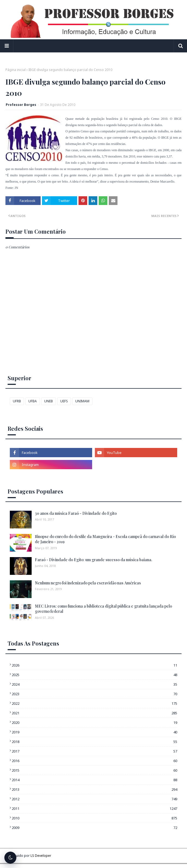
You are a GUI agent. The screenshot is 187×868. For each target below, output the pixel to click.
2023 (94, 694)
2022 (94, 703)
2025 (94, 675)
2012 (94, 799)
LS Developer (41, 856)
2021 (94, 713)
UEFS (64, 401)
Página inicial (16, 70)
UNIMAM (82, 401)
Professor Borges (21, 105)
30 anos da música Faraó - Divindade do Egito (76, 513)
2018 (94, 742)
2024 (94, 684)
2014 (94, 780)
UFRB (17, 401)
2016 (94, 761)
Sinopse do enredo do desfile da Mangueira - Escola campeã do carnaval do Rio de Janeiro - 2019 (105, 539)
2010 (94, 818)
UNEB (49, 401)
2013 (94, 789)
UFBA (33, 401)
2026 (94, 665)
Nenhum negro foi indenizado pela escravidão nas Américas (88, 583)
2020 (94, 723)
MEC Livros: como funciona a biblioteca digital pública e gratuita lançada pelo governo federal (103, 609)
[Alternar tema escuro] (10, 858)
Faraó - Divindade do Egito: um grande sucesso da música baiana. (93, 560)
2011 (94, 808)
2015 (94, 770)
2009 (94, 828)
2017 (94, 751)
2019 (94, 732)
